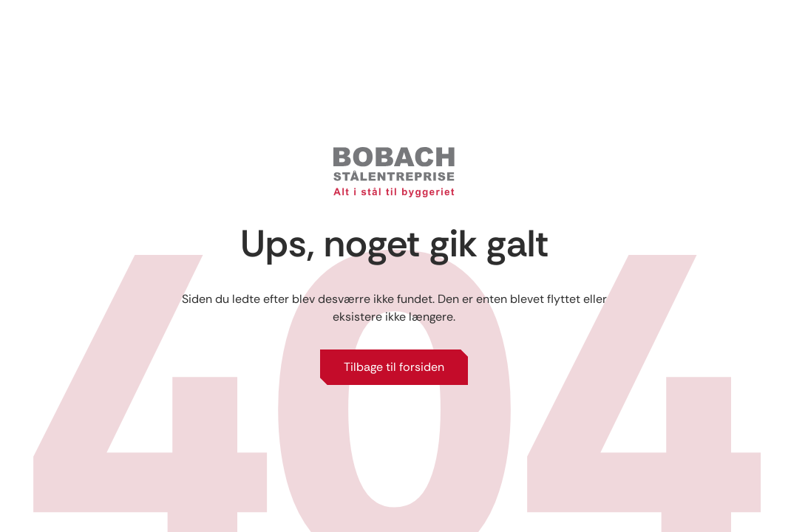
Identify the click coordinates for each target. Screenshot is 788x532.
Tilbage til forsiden (394, 367)
